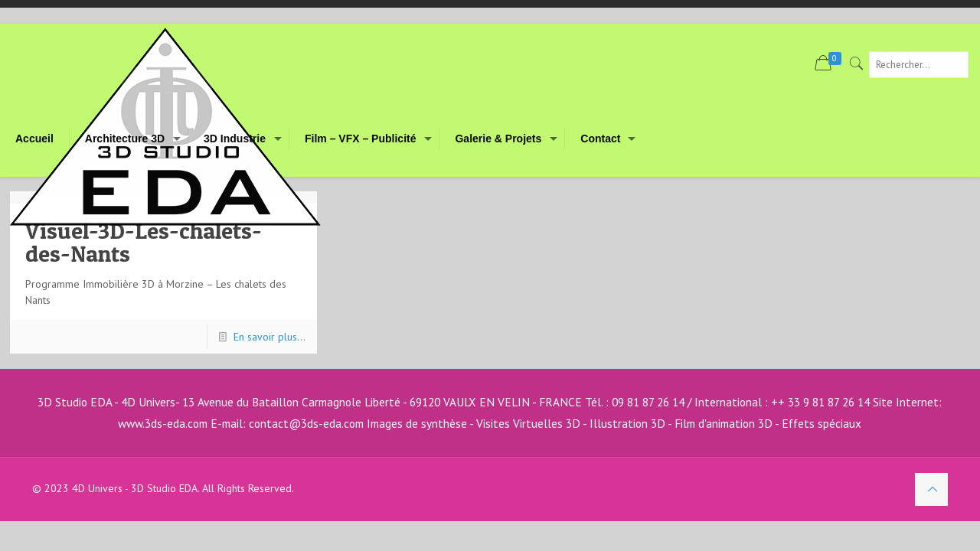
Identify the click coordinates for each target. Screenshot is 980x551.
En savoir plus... (269, 337)
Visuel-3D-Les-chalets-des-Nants (144, 242)
